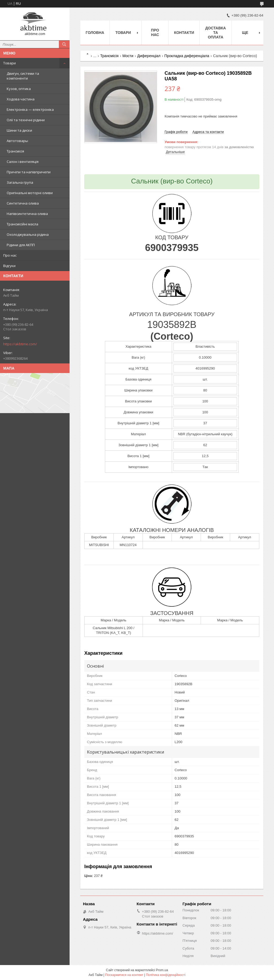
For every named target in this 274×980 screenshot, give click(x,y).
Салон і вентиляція (23, 162)
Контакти (184, 33)
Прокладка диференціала (187, 56)
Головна (95, 33)
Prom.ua (162, 970)
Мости (128, 56)
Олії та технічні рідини (26, 120)
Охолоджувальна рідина (28, 234)
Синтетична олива (23, 203)
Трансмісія (15, 151)
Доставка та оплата (216, 33)
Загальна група (20, 182)
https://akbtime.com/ (20, 344)
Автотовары (17, 141)
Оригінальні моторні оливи (30, 193)
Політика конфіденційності (166, 975)
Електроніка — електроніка (30, 109)
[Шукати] (64, 44)
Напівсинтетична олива (27, 214)
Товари (9, 63)
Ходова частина (21, 99)
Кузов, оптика (19, 89)
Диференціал (149, 56)
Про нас (10, 255)
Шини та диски (19, 130)
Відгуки (9, 266)
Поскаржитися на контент (124, 975)
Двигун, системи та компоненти (23, 76)
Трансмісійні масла (22, 224)
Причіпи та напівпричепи (29, 172)
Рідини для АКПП (21, 245)
